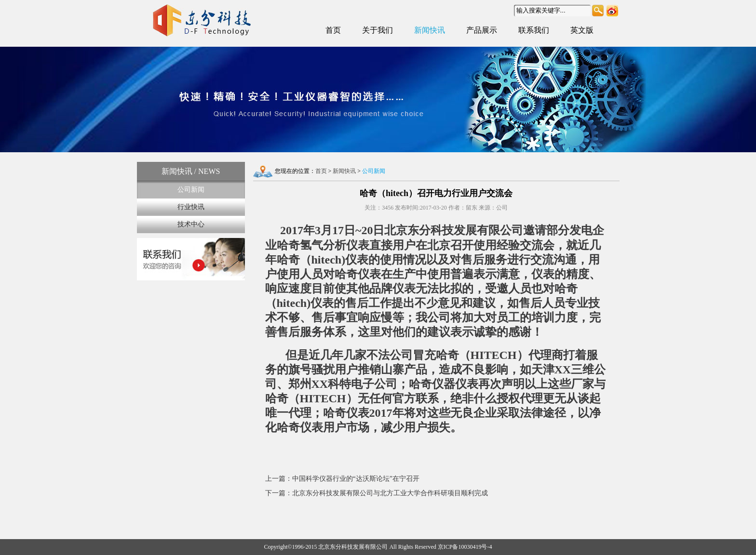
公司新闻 (191, 190)
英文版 (582, 30)
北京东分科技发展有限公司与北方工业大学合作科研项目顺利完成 (390, 493)
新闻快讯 (430, 30)
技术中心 (191, 224)
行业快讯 (191, 207)
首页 (333, 30)
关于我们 (378, 30)
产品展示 (482, 30)
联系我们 (534, 30)
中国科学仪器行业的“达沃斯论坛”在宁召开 (356, 479)
